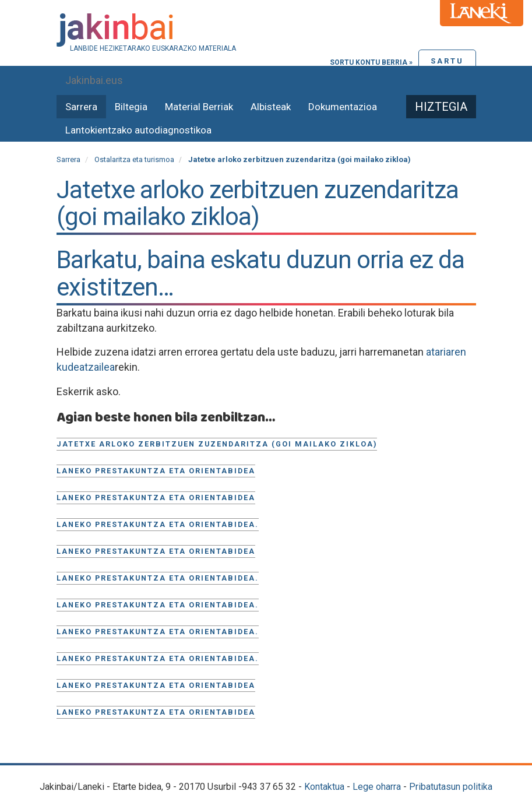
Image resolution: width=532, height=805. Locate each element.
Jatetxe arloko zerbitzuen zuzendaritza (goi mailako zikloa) (217, 444)
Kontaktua (324, 787)
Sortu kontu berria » (371, 62)
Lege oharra (377, 787)
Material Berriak (199, 107)
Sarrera (81, 107)
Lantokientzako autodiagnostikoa (138, 130)
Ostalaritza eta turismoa (134, 159)
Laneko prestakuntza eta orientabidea (156, 471)
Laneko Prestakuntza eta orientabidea (156, 685)
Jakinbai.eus (94, 80)
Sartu (447, 61)
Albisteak (271, 107)
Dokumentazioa (343, 107)
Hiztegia (441, 107)
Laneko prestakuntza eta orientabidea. (158, 524)
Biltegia (131, 107)
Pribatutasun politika (451, 787)
